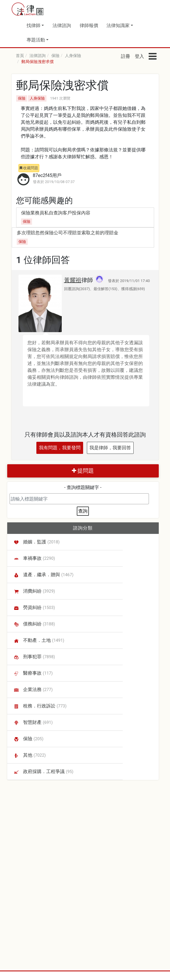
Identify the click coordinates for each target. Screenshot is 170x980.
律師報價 (89, 25)
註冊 (126, 56)
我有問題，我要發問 (60, 448)
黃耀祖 (73, 280)
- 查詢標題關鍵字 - (83, 487)
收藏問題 (29, 168)
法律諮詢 (62, 25)
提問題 (83, 471)
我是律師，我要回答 (110, 448)
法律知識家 (118, 25)
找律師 (33, 25)
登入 (139, 56)
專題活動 (36, 40)
